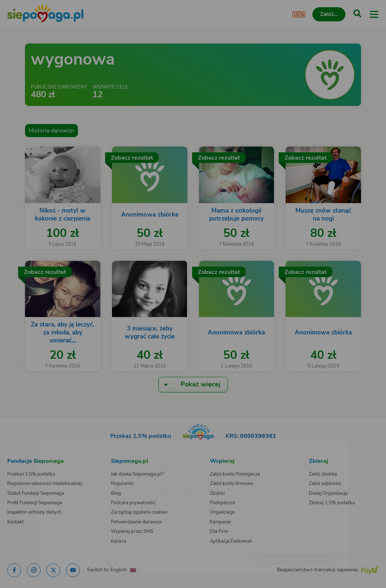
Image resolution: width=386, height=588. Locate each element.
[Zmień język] (20, 445)
